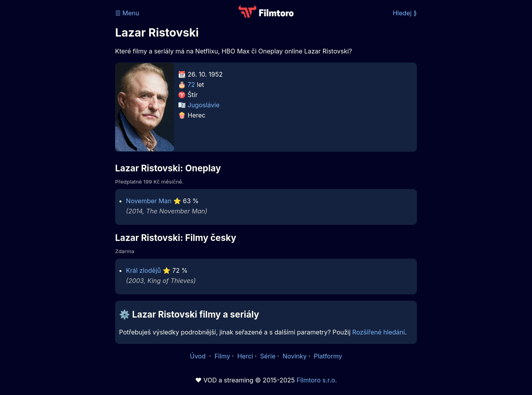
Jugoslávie (204, 105)
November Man (149, 201)
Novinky (294, 356)
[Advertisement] (58, 121)
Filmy (222, 356)
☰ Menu (127, 13)
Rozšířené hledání (379, 332)
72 (192, 85)
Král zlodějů (144, 270)
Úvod (198, 356)
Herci (245, 356)
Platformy (328, 356)
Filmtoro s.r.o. (317, 380)
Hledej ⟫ (405, 13)
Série (268, 356)
